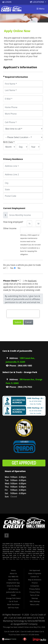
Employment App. (13, 583)
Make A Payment (35, 573)
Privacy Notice (35, 589)
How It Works (13, 580)
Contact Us (35, 577)
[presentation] (23, 314)
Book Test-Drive (13, 604)
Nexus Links (35, 604)
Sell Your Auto (13, 608)
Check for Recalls (13, 586)
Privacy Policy (35, 592)
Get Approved (35, 570)
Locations (37, 2)
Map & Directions (35, 580)
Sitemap (35, 598)
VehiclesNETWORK (36, 621)
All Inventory (13, 589)
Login (7, 2)
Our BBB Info (13, 577)
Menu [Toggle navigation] (40, 9)
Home (13, 570)
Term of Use (35, 595)
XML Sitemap (35, 601)
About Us (13, 573)
